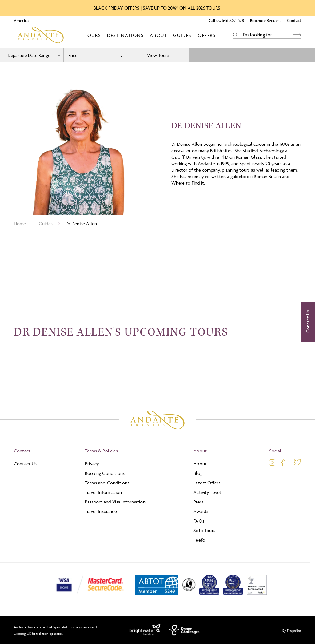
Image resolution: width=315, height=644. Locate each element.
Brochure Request (265, 20)
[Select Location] (28, 20)
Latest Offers (207, 483)
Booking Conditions (105, 473)
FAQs (199, 521)
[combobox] (95, 55)
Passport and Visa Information (115, 502)
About (158, 35)
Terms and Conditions (107, 483)
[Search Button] (297, 35)
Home (20, 223)
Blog (198, 473)
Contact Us (25, 464)
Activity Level (207, 492)
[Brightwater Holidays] (145, 630)
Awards (201, 511)
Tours (93, 35)
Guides (182, 35)
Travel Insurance (101, 511)
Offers (207, 35)
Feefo (199, 540)
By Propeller (292, 630)
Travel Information (103, 492)
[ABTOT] (157, 593)
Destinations (125, 35)
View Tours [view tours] (158, 55)
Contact (294, 20)
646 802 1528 (233, 20)
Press (199, 502)
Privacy (92, 464)
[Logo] (41, 35)
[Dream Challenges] (184, 630)
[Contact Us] (308, 322)
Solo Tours (204, 530)
